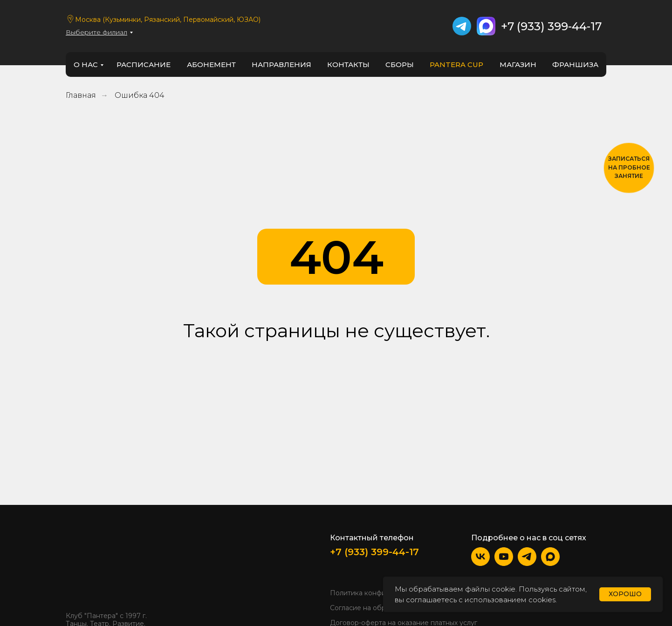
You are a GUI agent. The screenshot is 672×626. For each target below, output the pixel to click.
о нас (86, 65)
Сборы (400, 65)
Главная (81, 95)
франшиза (575, 65)
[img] (94, 568)
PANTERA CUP (456, 65)
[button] (629, 168)
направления (281, 65)
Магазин (518, 65)
